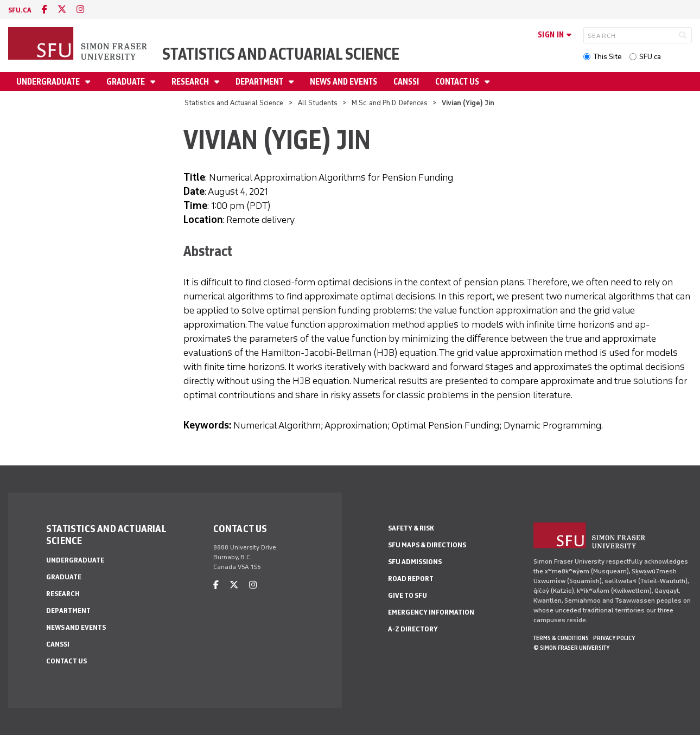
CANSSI (406, 82)
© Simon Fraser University (571, 648)
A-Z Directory (413, 629)
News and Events (343, 82)
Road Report (411, 579)
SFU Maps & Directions (427, 545)
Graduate (126, 82)
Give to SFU (408, 595)
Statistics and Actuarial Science (281, 54)
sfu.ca (20, 10)
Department (260, 82)
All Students (318, 103)
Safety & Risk (411, 528)
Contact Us (458, 82)
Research (191, 82)
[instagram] (80, 9)
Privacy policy (614, 638)
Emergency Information (431, 612)
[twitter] (62, 9)
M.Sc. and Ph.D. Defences (390, 103)
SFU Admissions (415, 562)
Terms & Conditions (561, 638)
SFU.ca (650, 57)
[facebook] (44, 9)
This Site (607, 57)
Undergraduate (49, 82)
